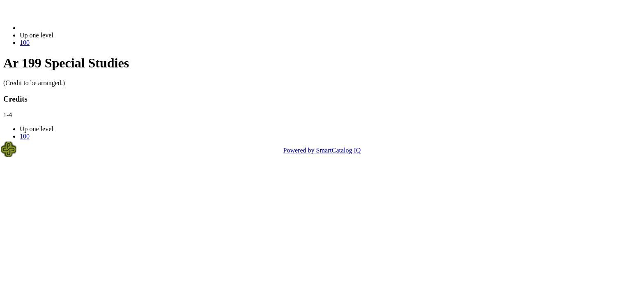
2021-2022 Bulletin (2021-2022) (63, 28)
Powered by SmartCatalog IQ (322, 150)
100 (25, 43)
